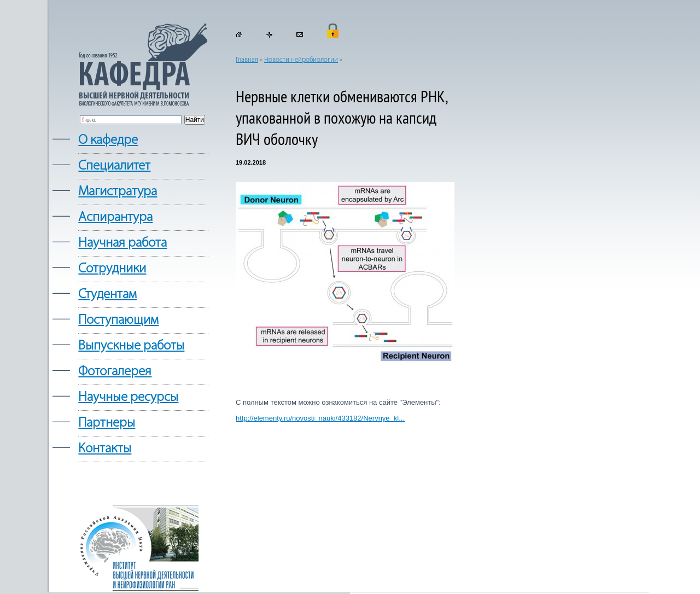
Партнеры (107, 423)
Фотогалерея (115, 372)
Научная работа (122, 243)
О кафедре (108, 140)
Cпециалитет (114, 166)
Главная (247, 60)
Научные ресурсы (128, 397)
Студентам (107, 295)
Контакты (105, 449)
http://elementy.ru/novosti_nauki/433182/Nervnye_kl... (320, 418)
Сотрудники (112, 269)
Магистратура (118, 192)
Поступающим (118, 320)
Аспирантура (115, 217)
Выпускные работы (131, 346)
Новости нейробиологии (301, 60)
